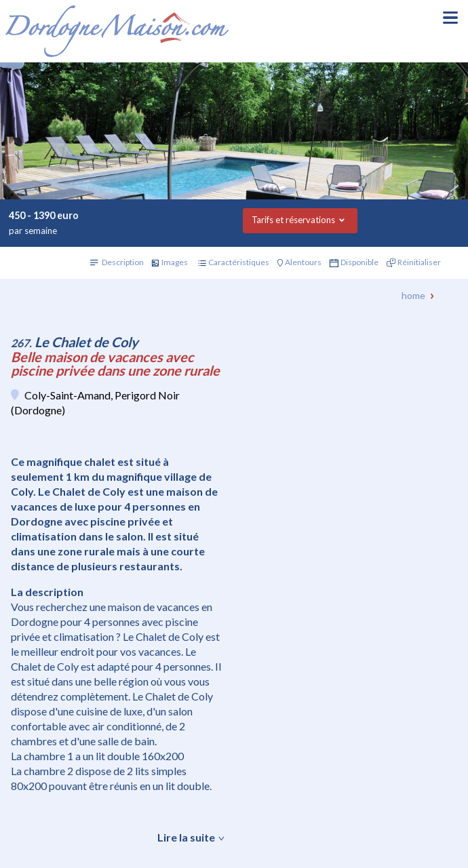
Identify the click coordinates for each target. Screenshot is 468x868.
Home (413, 295)
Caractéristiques (239, 262)
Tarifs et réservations (293, 220)
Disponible (359, 262)
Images (175, 262)
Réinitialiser (419, 262)
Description (123, 262)
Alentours (303, 262)
